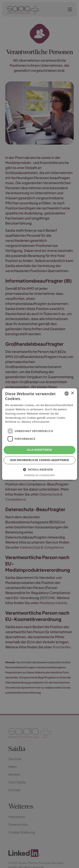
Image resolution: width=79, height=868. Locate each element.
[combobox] (67, 393)
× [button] (72, 393)
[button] (39, 469)
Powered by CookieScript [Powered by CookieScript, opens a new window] (39, 475)
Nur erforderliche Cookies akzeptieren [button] (39, 460)
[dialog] (39, 434)
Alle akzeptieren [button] (40, 450)
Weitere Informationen (36, 422)
